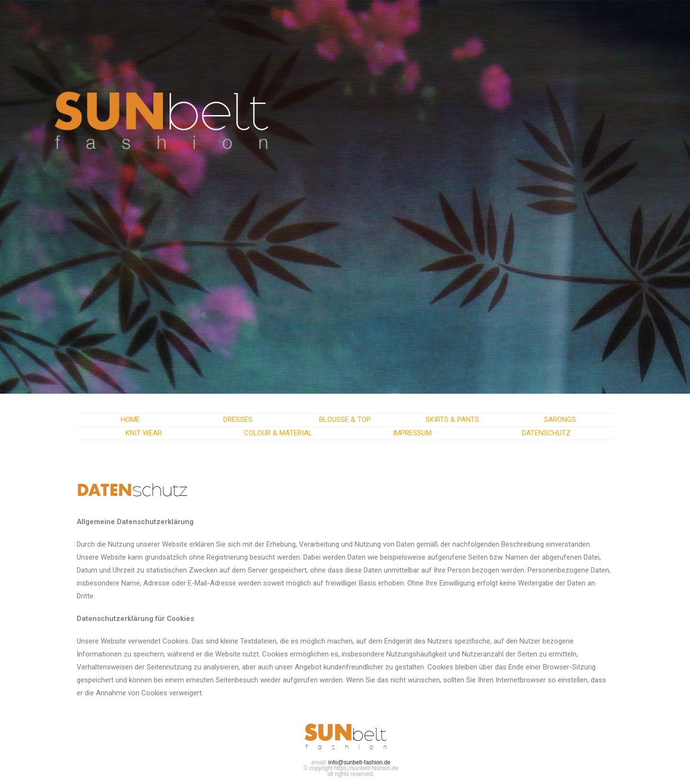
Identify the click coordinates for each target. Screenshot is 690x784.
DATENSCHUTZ (546, 433)
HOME (130, 420)
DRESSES (238, 420)
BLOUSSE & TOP (345, 420)
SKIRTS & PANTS (452, 420)
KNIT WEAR (144, 433)
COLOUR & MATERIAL (278, 433)
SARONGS (560, 420)
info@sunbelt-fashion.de (359, 762)
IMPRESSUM (412, 433)
